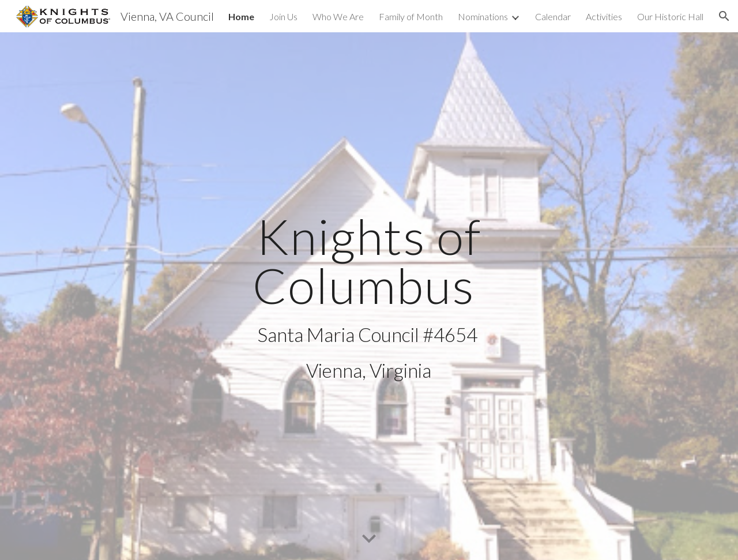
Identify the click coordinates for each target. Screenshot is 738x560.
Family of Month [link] (411, 16)
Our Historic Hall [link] (670, 16)
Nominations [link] (483, 16)
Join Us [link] (283, 16)
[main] (369, 296)
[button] (724, 16)
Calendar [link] (553, 16)
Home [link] (241, 16)
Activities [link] (604, 16)
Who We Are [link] (338, 16)
